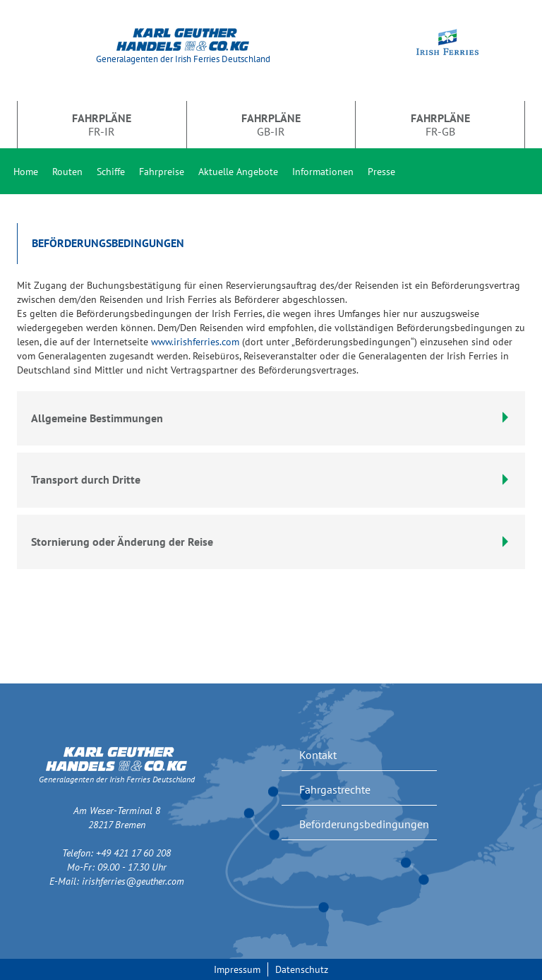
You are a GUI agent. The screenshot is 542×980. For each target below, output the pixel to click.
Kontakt (318, 755)
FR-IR (102, 124)
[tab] (271, 480)
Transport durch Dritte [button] (271, 479)
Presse (381, 172)
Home (26, 172)
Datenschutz (302, 969)
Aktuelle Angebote (238, 172)
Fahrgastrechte (335, 789)
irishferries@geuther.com (133, 881)
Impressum (237, 969)
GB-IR (271, 124)
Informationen (323, 172)
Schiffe (111, 172)
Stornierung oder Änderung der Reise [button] (271, 542)
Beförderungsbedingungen (364, 824)
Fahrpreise (162, 172)
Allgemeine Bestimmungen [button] (271, 418)
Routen (67, 172)
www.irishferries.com (195, 342)
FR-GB (440, 124)
